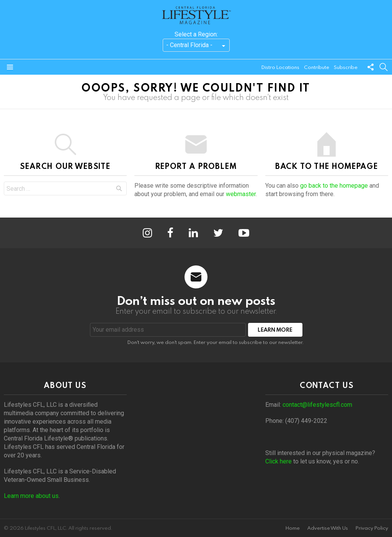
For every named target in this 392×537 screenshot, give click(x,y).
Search (119, 190)
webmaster (241, 194)
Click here (278, 461)
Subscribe (346, 67)
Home (293, 528)
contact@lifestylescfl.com (317, 405)
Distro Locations (280, 67)
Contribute (317, 67)
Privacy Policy (372, 528)
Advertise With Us (328, 528)
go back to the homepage (334, 186)
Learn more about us (31, 496)
